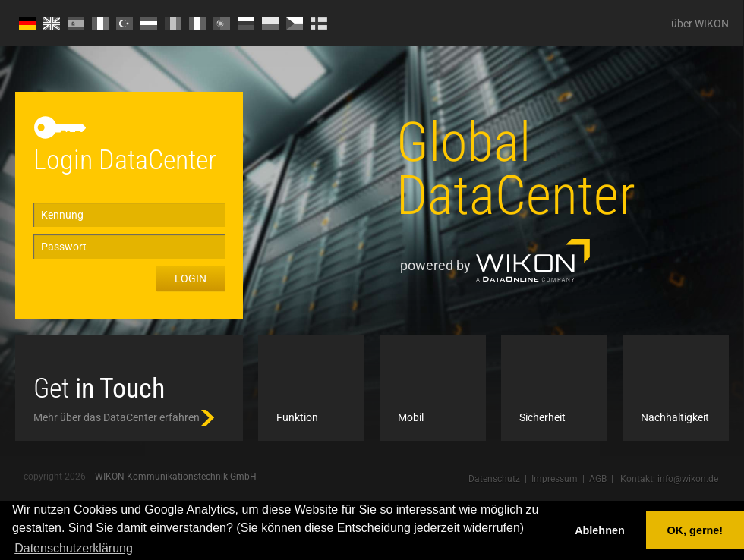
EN (52, 24)
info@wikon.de (688, 479)
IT (197, 24)
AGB (598, 479)
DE (27, 24)
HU (149, 24)
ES (76, 24)
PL (270, 24)
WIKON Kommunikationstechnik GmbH (176, 477)
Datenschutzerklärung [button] (74, 548)
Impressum (555, 479)
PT (222, 24)
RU (246, 24)
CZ (295, 24)
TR (125, 24)
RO (173, 24)
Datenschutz (494, 479)
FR (100, 24)
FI (319, 24)
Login (191, 278)
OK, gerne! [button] (695, 530)
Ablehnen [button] (600, 530)
